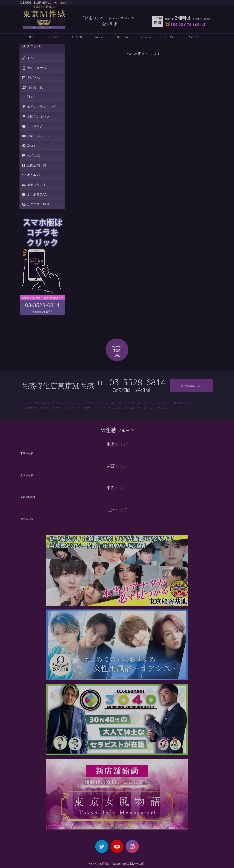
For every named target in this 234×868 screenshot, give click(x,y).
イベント (31, 58)
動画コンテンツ (36, 136)
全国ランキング (36, 117)
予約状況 (31, 78)
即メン (29, 97)
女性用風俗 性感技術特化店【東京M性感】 (44, 3)
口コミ (29, 146)
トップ (27, 403)
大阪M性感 (27, 475)
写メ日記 (31, 156)
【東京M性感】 (137, 864)
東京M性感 (27, 453)
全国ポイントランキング (97, 408)
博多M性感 (27, 519)
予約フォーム (34, 68)
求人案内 (31, 175)
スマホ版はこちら (191, 386)
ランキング (193, 37)
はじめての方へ (54, 37)
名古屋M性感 (28, 497)
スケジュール (145, 37)
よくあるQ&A (34, 195)
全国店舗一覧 (34, 165)
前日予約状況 (31, 408)
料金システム (123, 37)
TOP (31, 37)
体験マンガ (100, 37)
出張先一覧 (32, 87)
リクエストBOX (36, 204)
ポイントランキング (39, 107)
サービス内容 (77, 37)
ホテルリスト (34, 185)
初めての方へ (41, 403)
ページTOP (117, 352)
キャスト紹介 (168, 37)
